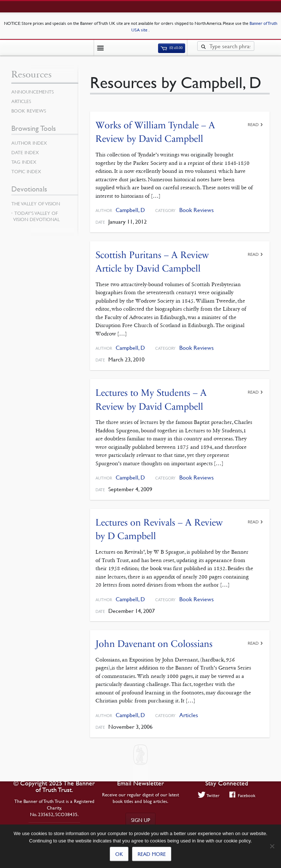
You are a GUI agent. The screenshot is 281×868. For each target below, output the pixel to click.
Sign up (140, 820)
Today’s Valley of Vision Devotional (36, 216)
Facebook (242, 795)
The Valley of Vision (36, 204)
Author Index (29, 143)
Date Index (25, 152)
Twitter (209, 795)
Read (253, 124)
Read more (152, 854)
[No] (272, 846)
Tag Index (24, 162)
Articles (189, 715)
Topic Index (26, 171)
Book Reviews (196, 210)
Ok (119, 854)
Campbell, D (130, 210)
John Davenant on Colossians (154, 644)
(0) (172, 48)
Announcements (33, 92)
